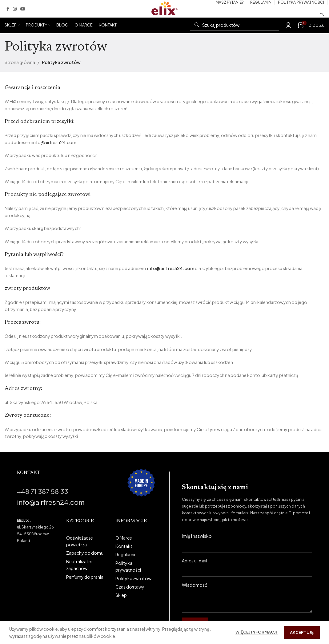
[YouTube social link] (23, 9)
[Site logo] (165, 8)
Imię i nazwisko (247, 541)
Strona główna (20, 62)
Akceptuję (302, 632)
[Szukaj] (235, 25)
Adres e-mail (247, 565)
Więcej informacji (257, 632)
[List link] (86, 541)
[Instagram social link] (15, 9)
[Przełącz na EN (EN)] (322, 15)
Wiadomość (247, 592)
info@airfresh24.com (54, 142)
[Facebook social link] (8, 9)
